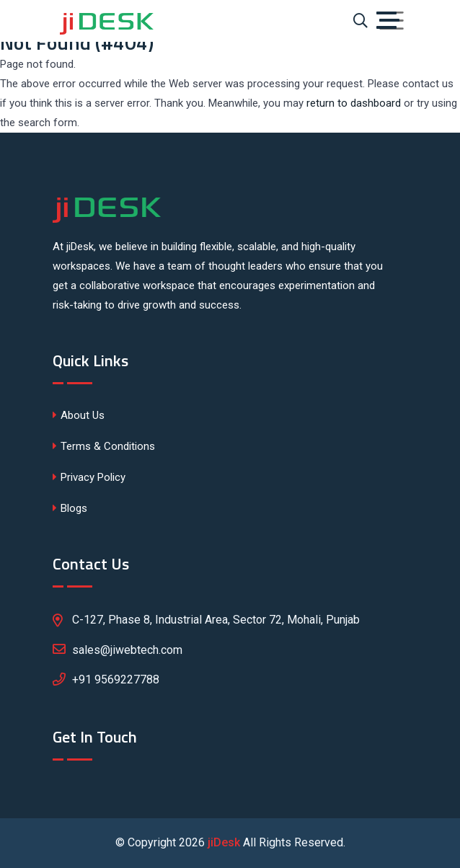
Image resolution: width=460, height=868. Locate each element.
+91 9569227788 (116, 679)
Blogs (70, 508)
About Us (79, 415)
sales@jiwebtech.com (118, 649)
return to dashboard (354, 103)
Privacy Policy (89, 477)
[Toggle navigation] (392, 21)
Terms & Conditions (104, 446)
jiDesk (224, 842)
